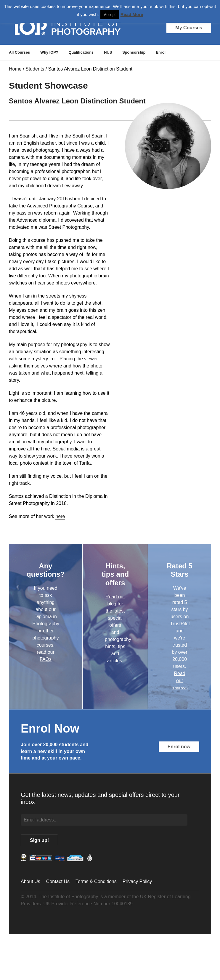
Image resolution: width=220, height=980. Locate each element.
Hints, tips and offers (115, 574)
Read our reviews (179, 681)
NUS (108, 52)
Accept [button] (110, 15)
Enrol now (179, 747)
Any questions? (46, 570)
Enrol (161, 52)
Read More (132, 14)
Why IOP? (49, 52)
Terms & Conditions (96, 881)
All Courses (19, 52)
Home (15, 69)
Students (35, 69)
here (60, 516)
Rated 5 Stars (180, 570)
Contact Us (58, 881)
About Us (30, 881)
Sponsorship (134, 52)
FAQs (46, 659)
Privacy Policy (137, 881)
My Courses (189, 28)
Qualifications (81, 52)
